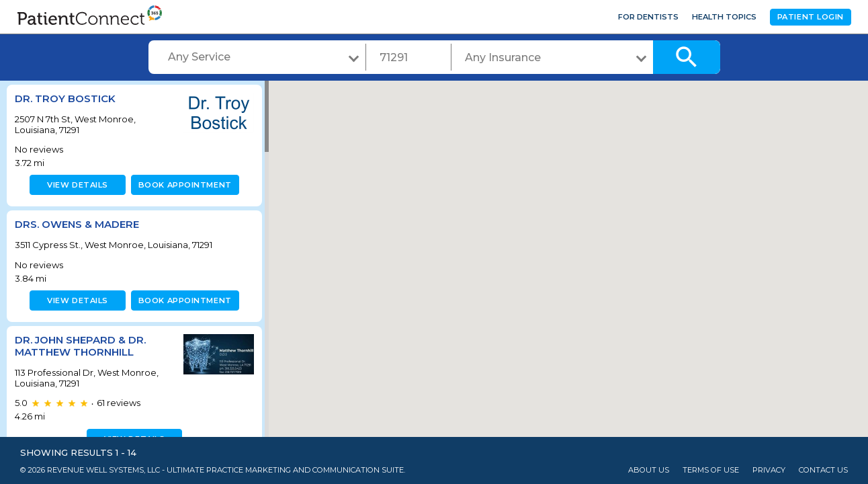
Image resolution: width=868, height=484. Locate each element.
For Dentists (648, 17)
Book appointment (182, 185)
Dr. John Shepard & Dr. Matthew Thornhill (80, 346)
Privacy (769, 470)
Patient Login (811, 17)
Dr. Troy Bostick (65, 98)
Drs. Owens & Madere (77, 224)
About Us (649, 470)
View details (76, 185)
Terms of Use (711, 470)
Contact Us (823, 470)
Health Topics (724, 17)
